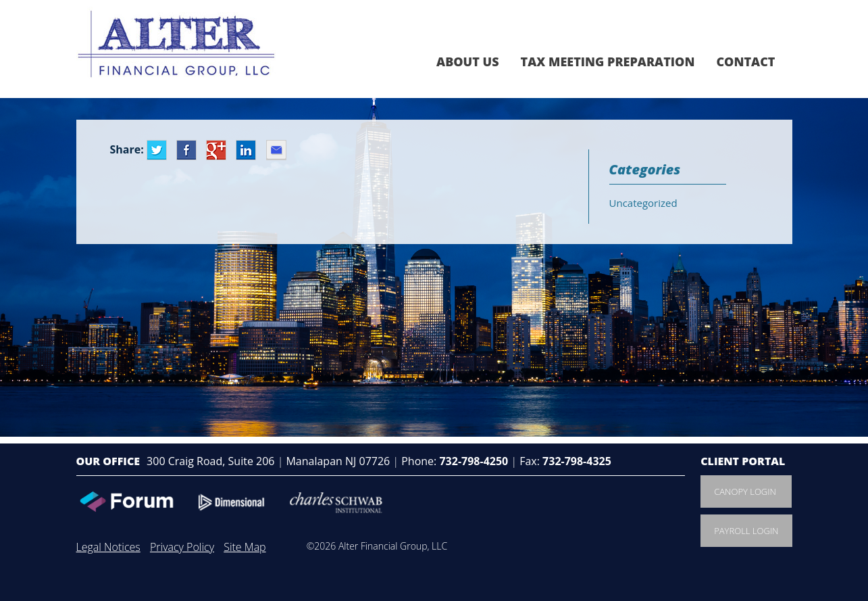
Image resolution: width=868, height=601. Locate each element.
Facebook (186, 150)
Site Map (245, 547)
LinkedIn (246, 150)
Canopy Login (745, 491)
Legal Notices (108, 547)
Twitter (157, 150)
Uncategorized (643, 203)
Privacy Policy (182, 547)
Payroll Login (746, 531)
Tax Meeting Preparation (608, 62)
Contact (745, 62)
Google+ (216, 150)
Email (276, 150)
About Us (468, 62)
